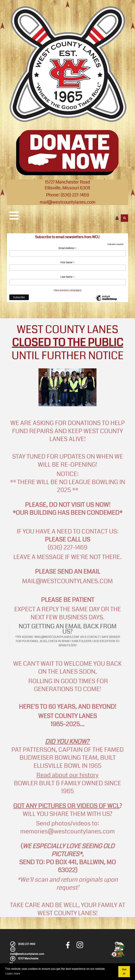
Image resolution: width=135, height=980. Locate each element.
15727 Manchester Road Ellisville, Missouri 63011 (67, 185)
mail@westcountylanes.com (67, 202)
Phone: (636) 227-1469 (67, 195)
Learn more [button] (13, 974)
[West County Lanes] (67, 64)
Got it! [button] (124, 972)
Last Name (67, 277)
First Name (68, 262)
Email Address (67, 248)
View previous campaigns (68, 290)
